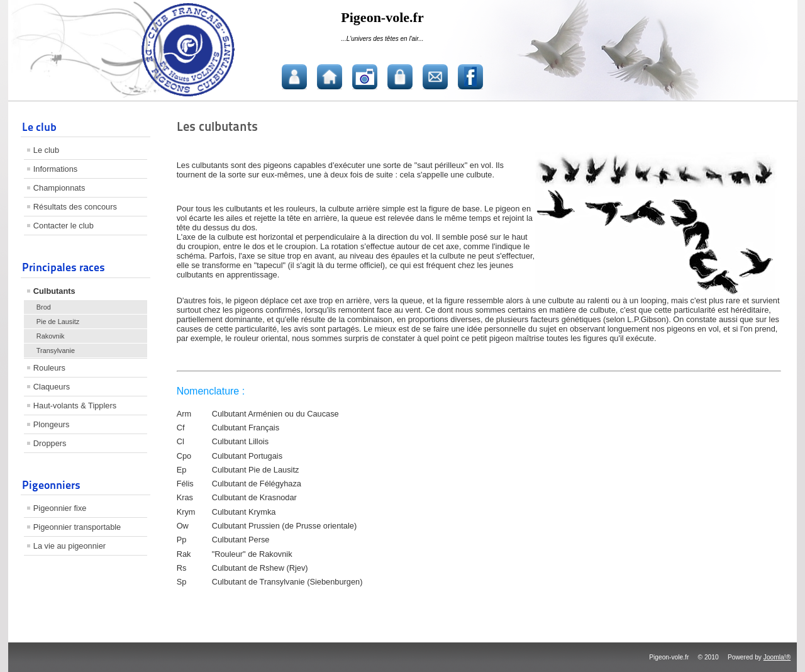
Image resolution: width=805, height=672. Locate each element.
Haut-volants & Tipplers (75, 406)
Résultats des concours (75, 207)
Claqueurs (52, 387)
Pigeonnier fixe (60, 508)
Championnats (59, 188)
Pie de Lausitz (58, 322)
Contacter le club (64, 226)
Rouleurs (49, 368)
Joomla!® (777, 657)
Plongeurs (52, 424)
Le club (46, 150)
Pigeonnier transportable (77, 527)
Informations (55, 169)
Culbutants (54, 291)
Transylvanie (56, 350)
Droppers (50, 443)
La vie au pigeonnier (69, 546)
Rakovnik (51, 336)
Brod (44, 307)
